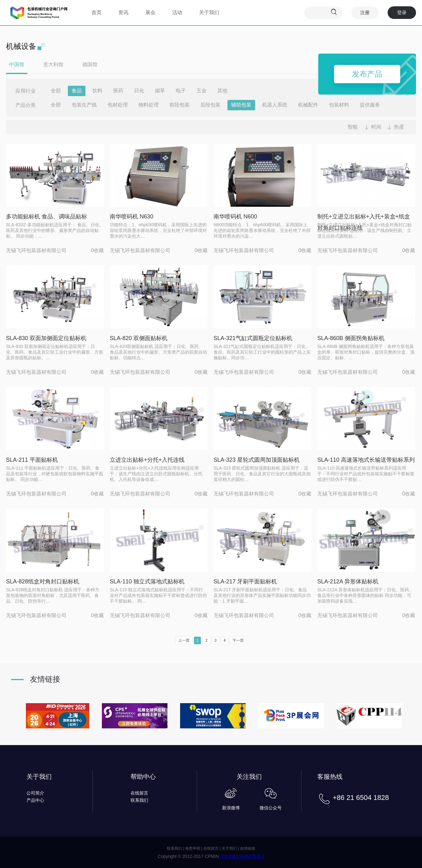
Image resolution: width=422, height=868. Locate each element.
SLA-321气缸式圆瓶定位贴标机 (253, 338)
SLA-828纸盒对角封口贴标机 (43, 582)
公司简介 (35, 793)
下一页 (238, 640)
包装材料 (339, 105)
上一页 (184, 640)
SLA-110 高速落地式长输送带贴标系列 (366, 460)
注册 (365, 12)
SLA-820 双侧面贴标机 (139, 338)
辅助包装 (241, 105)
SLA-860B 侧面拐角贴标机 (351, 338)
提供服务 (370, 105)
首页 (97, 12)
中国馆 (17, 64)
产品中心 (35, 800)
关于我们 (209, 12)
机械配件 (308, 105)
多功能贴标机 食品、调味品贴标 (47, 217)
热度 (399, 127)
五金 (202, 91)
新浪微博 (231, 808)
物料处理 (149, 105)
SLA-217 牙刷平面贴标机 (245, 582)
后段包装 (210, 105)
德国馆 (90, 64)
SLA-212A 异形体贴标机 (348, 582)
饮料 (97, 91)
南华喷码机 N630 (132, 217)
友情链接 (248, 848)
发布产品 (367, 74)
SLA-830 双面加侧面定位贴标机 (46, 338)
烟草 (160, 91)
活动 (177, 12)
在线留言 (139, 793)
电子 (181, 91)
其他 (222, 91)
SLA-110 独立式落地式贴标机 (147, 582)
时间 (376, 127)
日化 (139, 91)
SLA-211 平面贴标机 (32, 460)
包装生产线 (84, 105)
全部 (56, 91)
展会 (150, 12)
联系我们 (139, 800)
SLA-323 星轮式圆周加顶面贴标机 (257, 460)
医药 (118, 91)
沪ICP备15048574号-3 (242, 856)
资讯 (123, 12)
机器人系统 (275, 105)
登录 (402, 12)
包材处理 (118, 105)
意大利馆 (53, 64)
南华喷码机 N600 (235, 217)
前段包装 (179, 105)
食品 (77, 91)
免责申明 (193, 848)
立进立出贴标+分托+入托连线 (147, 460)
